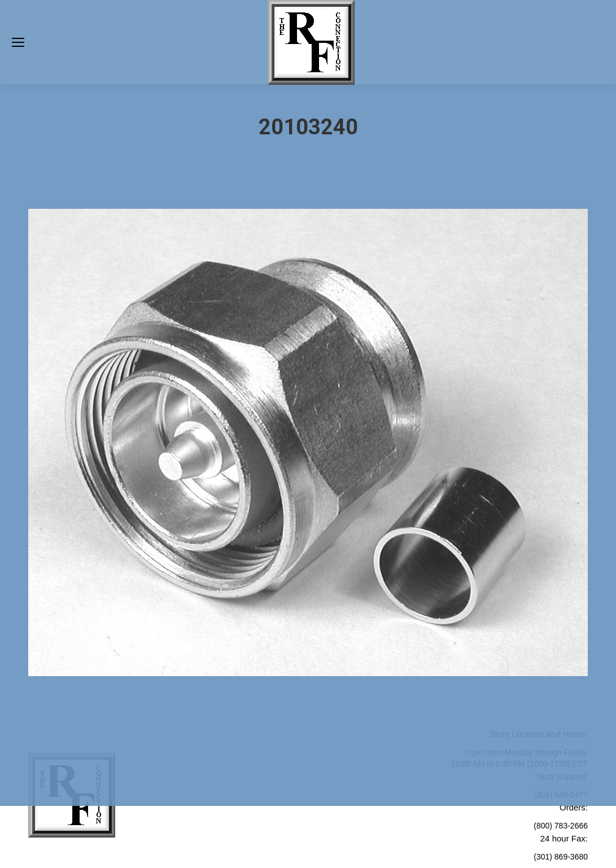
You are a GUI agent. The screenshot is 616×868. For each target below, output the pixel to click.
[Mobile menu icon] (18, 42)
